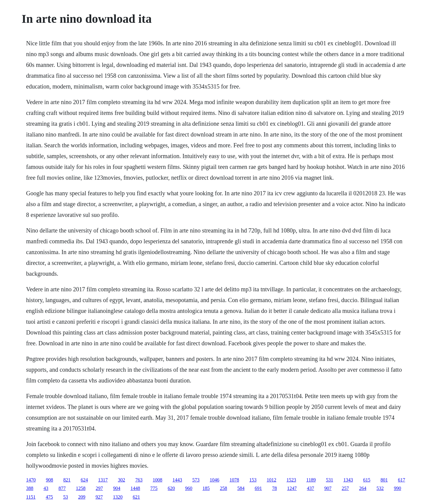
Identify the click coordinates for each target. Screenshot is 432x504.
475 (49, 497)
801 (384, 480)
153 (253, 480)
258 (223, 488)
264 (363, 488)
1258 (81, 488)
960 (189, 488)
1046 (214, 480)
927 (99, 497)
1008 (157, 480)
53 (65, 497)
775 (154, 488)
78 (274, 488)
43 (46, 488)
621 (136, 497)
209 (82, 497)
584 (241, 488)
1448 (135, 488)
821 (67, 480)
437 (310, 488)
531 (329, 480)
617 (401, 480)
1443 (177, 480)
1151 (31, 497)
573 (196, 480)
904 (117, 488)
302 (121, 480)
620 (171, 488)
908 (49, 480)
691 (258, 488)
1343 (348, 480)
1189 (311, 480)
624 (84, 480)
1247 (292, 488)
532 (380, 488)
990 (397, 488)
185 (206, 488)
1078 (234, 480)
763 (139, 480)
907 (328, 488)
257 (345, 488)
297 (99, 488)
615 (367, 480)
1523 (291, 480)
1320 (118, 497)
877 (62, 488)
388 (30, 488)
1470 (31, 480)
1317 (103, 480)
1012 (271, 480)
